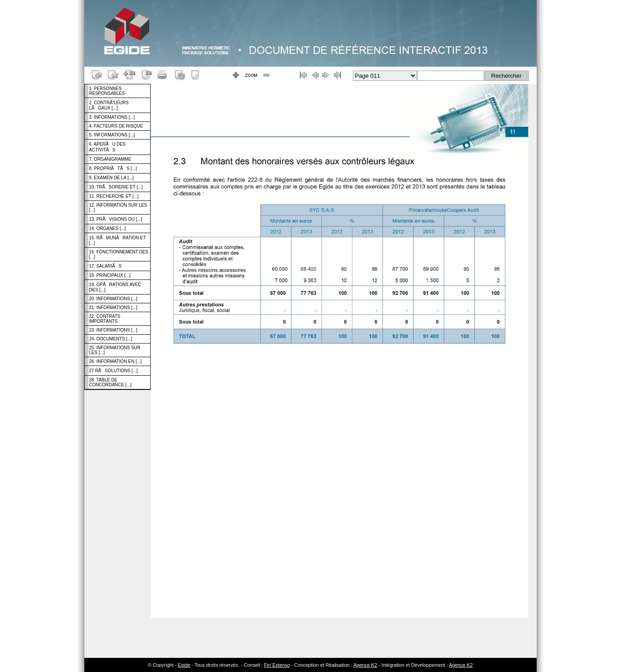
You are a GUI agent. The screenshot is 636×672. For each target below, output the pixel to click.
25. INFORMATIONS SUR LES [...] (115, 350)
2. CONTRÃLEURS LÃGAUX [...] (109, 105)
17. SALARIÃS (106, 266)
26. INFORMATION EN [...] (115, 361)
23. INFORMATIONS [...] (113, 330)
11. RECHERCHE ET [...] (114, 196)
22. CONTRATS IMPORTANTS (105, 319)
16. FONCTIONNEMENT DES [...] (119, 254)
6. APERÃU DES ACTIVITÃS (108, 147)
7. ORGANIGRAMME (110, 159)
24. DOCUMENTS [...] (111, 339)
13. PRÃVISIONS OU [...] (116, 219)
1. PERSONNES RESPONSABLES (107, 91)
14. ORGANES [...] (108, 228)
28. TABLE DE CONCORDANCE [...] (110, 382)
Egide (184, 665)
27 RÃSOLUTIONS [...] (114, 371)
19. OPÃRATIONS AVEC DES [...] (115, 287)
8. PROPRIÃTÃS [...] (113, 168)
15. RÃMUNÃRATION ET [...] (118, 240)
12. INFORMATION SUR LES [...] (118, 208)
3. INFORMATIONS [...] (112, 117)
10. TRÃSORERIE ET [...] (116, 187)
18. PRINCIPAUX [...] (110, 275)
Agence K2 (365, 665)
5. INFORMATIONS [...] (112, 135)
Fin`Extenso (277, 665)
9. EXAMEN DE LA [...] (112, 178)
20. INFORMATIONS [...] (113, 299)
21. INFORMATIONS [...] (113, 308)
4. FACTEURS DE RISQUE (116, 126)
